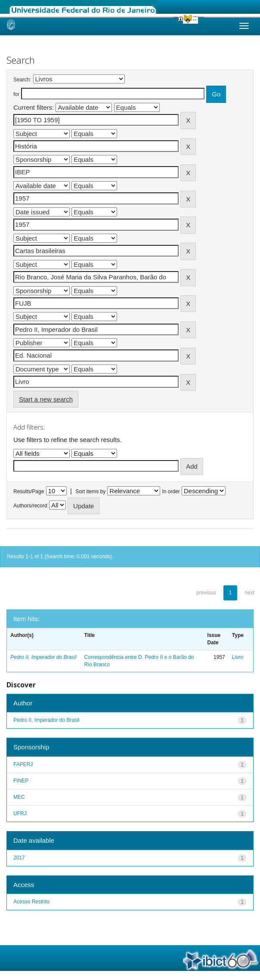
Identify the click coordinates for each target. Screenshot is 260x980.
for (16, 94)
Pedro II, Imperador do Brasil (43, 657)
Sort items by (90, 492)
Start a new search (46, 399)
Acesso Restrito (31, 902)
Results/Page (29, 492)
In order (171, 492)
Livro (238, 657)
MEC (19, 797)
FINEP (21, 781)
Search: (22, 80)
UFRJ (20, 813)
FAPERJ (23, 764)
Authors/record (30, 506)
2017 (19, 858)
